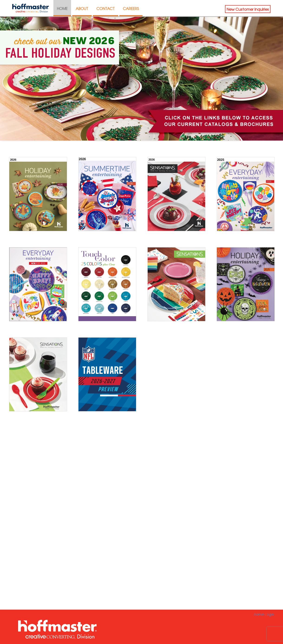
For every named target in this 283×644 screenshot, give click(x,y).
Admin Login (264, 614)
